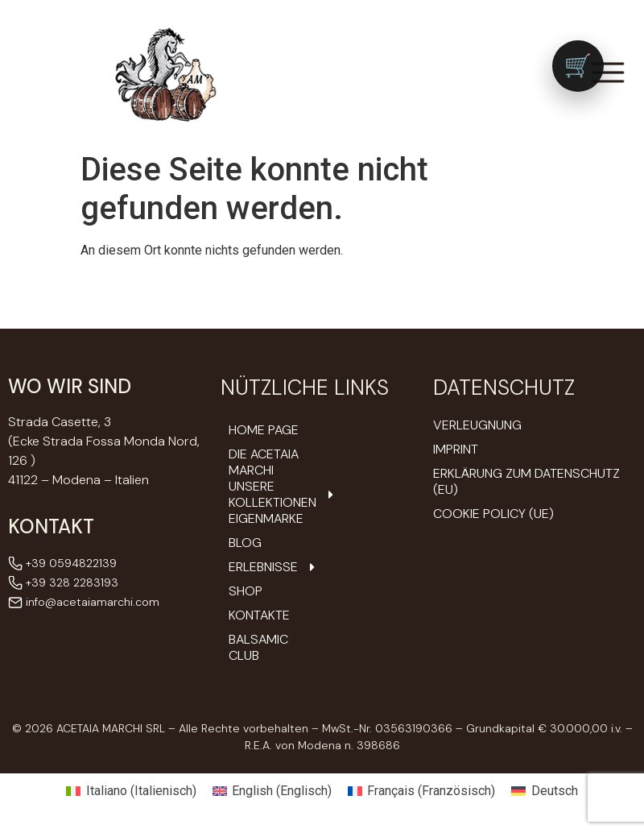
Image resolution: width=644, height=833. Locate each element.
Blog (245, 543)
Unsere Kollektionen (270, 495)
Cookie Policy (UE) (493, 514)
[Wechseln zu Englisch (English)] (272, 791)
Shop (246, 591)
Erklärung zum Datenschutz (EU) (526, 481)
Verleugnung (477, 425)
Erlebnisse (270, 567)
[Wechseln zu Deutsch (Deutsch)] (544, 791)
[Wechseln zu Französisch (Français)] (421, 791)
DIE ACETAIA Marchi (264, 462)
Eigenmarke (266, 519)
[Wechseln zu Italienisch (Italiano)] (131, 791)
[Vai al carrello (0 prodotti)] (578, 66)
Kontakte (259, 615)
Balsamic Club (258, 648)
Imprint (456, 449)
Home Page (264, 430)
